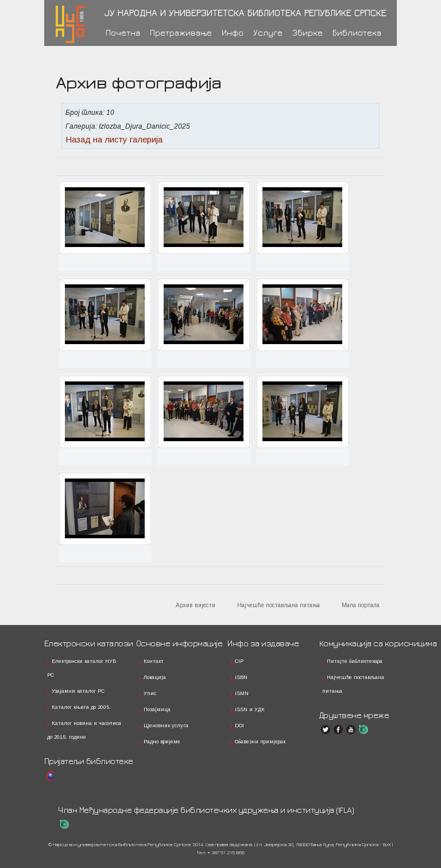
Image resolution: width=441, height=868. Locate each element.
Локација (155, 677)
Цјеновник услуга (166, 726)
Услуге (268, 32)
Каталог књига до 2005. (81, 707)
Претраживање (181, 32)
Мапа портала (361, 605)
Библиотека (357, 32)
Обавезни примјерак (260, 742)
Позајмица (157, 709)
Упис (150, 693)
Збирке (307, 32)
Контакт (154, 661)
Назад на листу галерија (114, 139)
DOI (239, 726)
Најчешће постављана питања (278, 605)
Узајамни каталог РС (78, 691)
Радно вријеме (162, 742)
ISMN (242, 693)
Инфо (233, 32)
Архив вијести (196, 605)
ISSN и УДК (250, 709)
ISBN (241, 677)
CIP (239, 661)
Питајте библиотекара (355, 661)
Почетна (123, 32)
